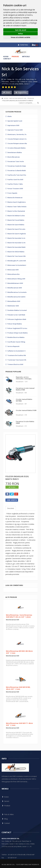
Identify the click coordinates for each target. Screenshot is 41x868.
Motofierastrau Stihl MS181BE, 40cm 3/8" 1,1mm (18, 688)
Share (7, 92)
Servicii (5, 801)
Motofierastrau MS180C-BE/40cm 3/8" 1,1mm (19, 652)
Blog (5, 819)
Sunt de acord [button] (21, 30)
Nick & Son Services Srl (18, 98)
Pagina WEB (21, 92)
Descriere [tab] (11, 508)
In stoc (12, 487)
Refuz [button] (21, 34)
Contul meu (23, 45)
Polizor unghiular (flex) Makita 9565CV (18, 101)
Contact (7, 59)
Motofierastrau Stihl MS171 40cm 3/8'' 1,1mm (19, 724)
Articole (26, 56)
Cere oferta (12, 500)
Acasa (6, 56)
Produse (15, 56)
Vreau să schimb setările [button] (20, 37)
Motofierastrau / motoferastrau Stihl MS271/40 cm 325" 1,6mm (19, 616)
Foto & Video (8, 814)
